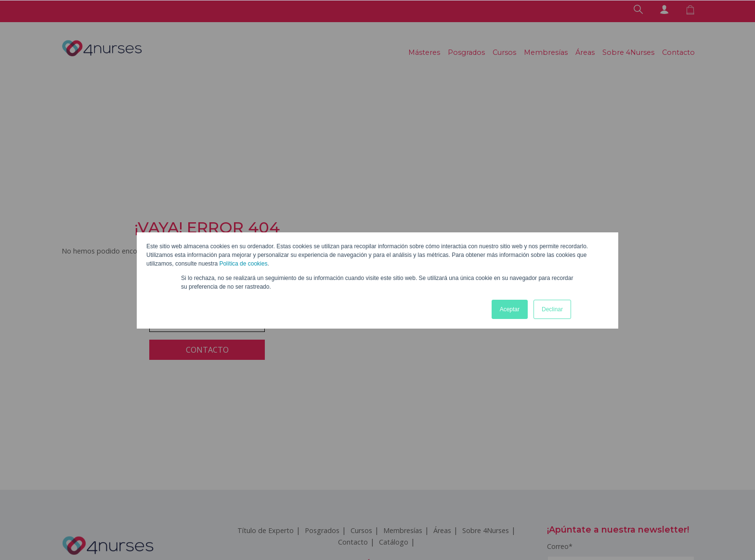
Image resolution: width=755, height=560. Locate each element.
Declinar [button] (552, 309)
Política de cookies (243, 264)
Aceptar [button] (510, 309)
